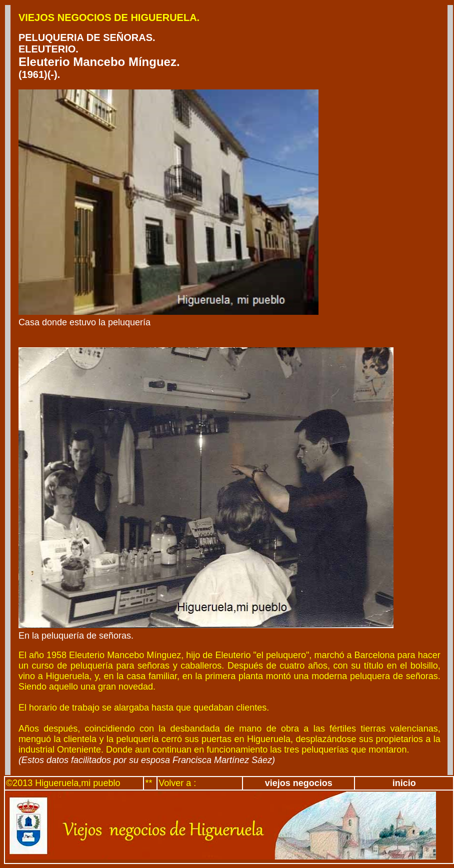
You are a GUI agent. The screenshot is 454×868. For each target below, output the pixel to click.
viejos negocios (299, 783)
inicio (404, 783)
